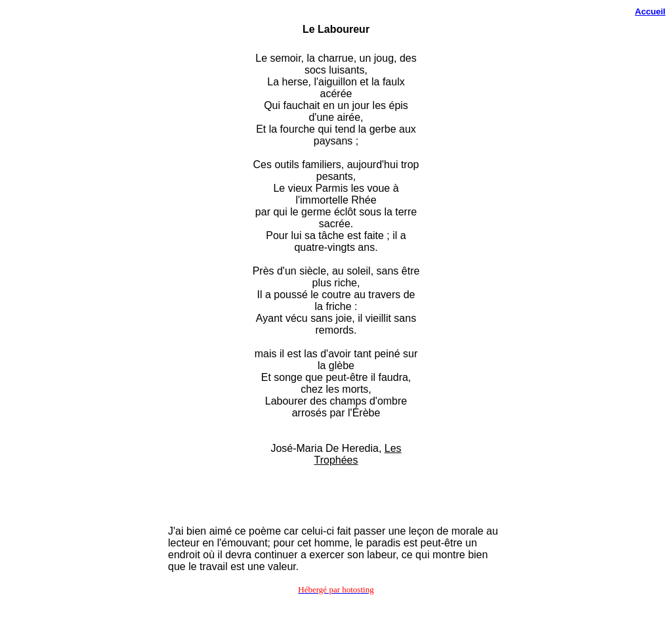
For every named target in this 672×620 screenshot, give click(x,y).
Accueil (650, 11)
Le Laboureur (336, 29)
